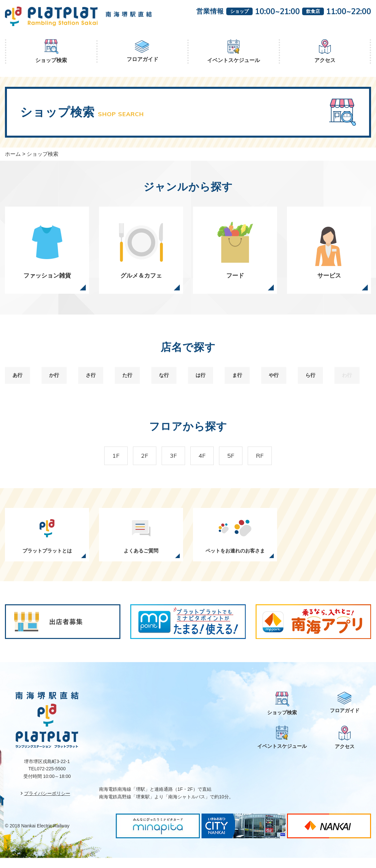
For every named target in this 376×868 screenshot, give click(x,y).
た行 (130, 380)
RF (273, 463)
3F (171, 463)
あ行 (20, 380)
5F (239, 463)
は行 (203, 380)
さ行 (93, 380)
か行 (57, 380)
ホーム (13, 154)
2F (137, 463)
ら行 (313, 380)
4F (205, 463)
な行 (167, 380)
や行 (276, 380)
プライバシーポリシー (47, 803)
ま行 (240, 380)
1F (103, 463)
